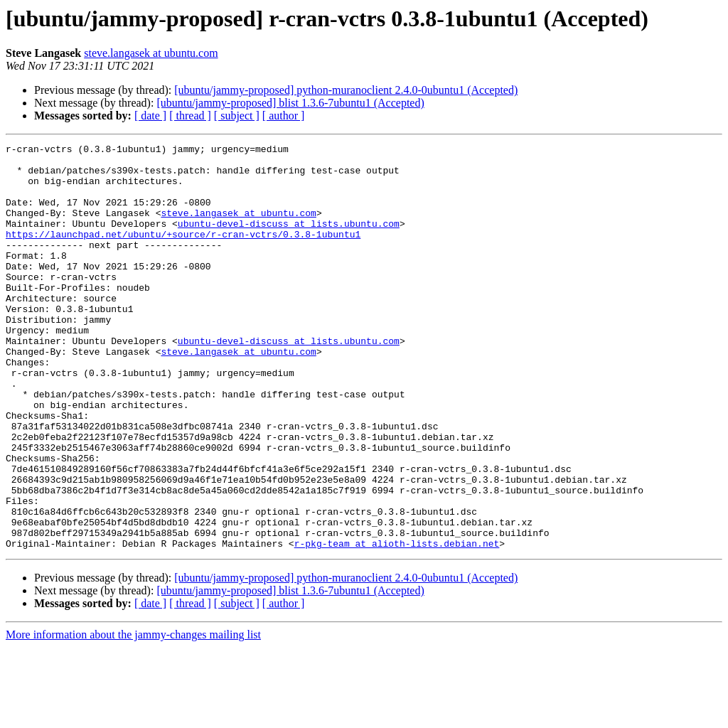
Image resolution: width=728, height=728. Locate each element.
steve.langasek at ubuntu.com (151, 53)
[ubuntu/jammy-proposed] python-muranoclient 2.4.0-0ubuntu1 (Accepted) (346, 90)
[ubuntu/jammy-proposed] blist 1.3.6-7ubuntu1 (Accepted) (290, 103)
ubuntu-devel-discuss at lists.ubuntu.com (289, 240)
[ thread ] (190, 116)
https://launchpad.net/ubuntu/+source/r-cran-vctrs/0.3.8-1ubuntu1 (183, 253)
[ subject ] (237, 116)
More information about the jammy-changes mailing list (133, 716)
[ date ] (150, 116)
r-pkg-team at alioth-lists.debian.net (397, 624)
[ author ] (284, 116)
